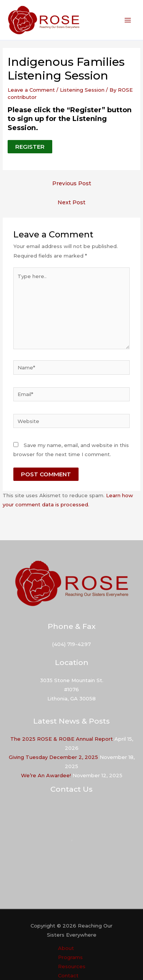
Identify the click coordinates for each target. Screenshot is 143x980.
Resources (72, 966)
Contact (68, 975)
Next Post (71, 202)
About (66, 948)
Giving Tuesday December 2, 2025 (53, 757)
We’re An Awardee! (46, 775)
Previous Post (72, 183)
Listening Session (82, 90)
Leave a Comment (31, 90)
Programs (70, 957)
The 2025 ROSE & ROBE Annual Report (62, 739)
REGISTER (30, 147)
